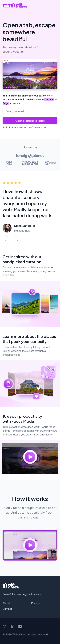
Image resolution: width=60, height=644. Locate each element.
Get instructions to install (30, 121)
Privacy (35, 603)
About (6, 603)
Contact (7, 609)
